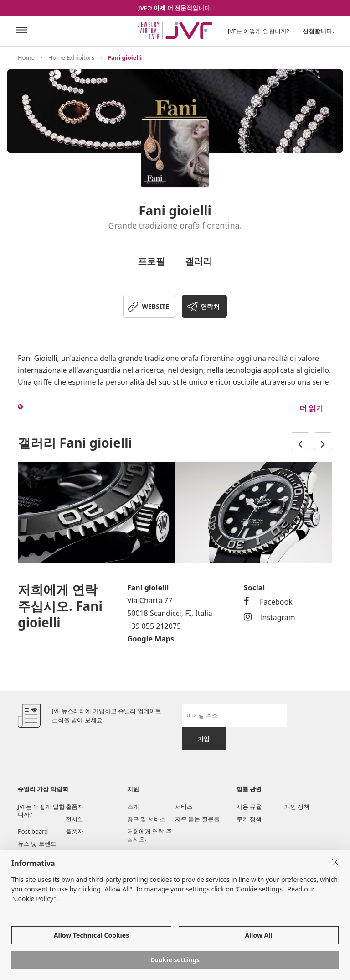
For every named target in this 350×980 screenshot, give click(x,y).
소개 (133, 807)
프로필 (151, 261)
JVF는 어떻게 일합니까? (259, 31)
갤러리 (199, 261)
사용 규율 (249, 807)
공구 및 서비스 (147, 819)
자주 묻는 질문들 (197, 819)
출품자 (75, 807)
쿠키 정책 (249, 819)
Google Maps (151, 639)
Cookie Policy (34, 899)
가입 (204, 739)
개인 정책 (297, 807)
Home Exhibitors (71, 57)
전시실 (75, 819)
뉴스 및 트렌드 (37, 844)
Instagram (270, 617)
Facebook (268, 602)
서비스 (184, 807)
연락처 (210, 306)
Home (26, 57)
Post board (33, 831)
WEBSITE (155, 306)
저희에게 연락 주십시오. (149, 835)
